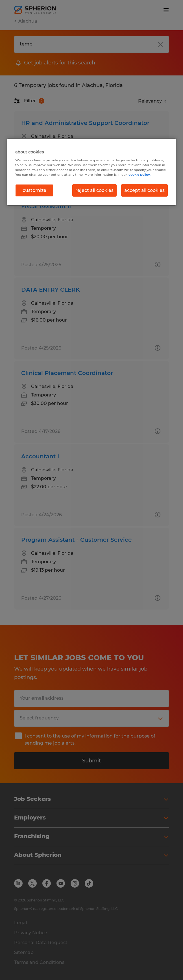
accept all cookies (144, 190)
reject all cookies (94, 190)
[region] (91, 172)
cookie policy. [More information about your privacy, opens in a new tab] (140, 175)
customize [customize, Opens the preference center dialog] (34, 190)
